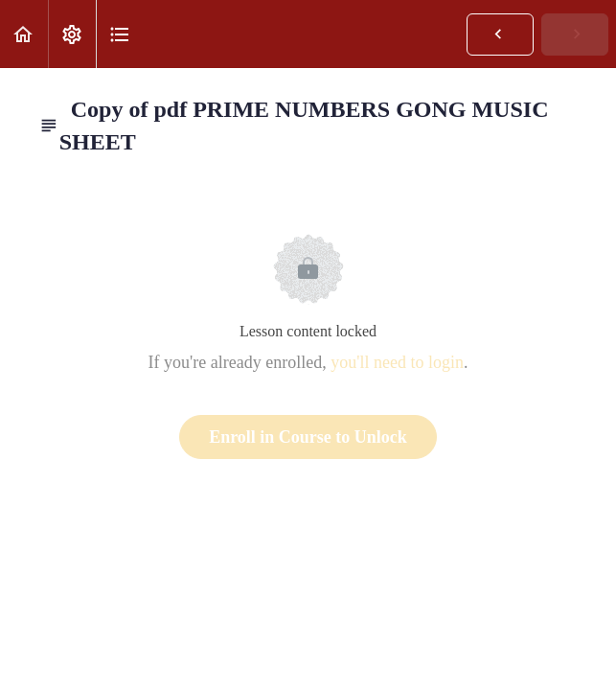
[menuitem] (72, 34)
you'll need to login (397, 362)
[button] (24, 34)
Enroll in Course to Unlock (308, 437)
